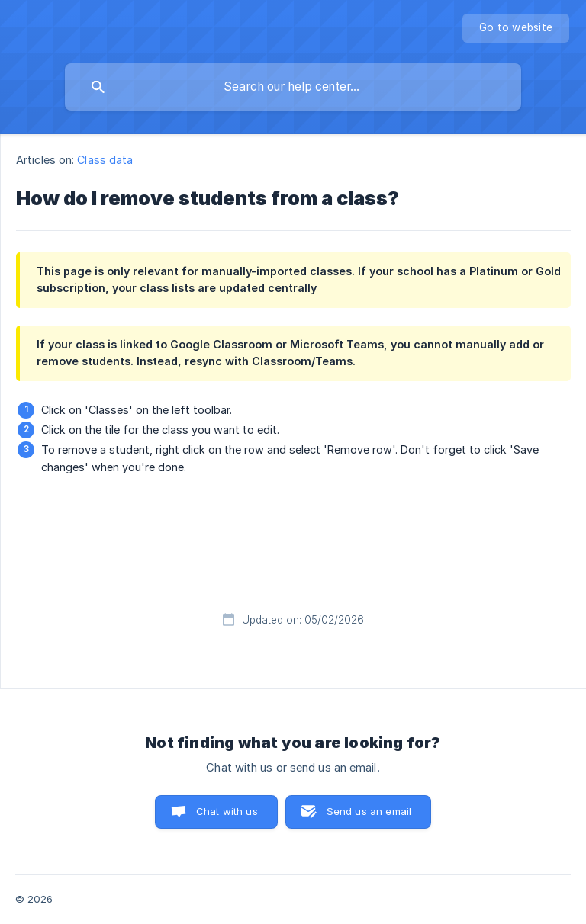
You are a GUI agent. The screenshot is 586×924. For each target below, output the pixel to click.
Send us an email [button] (369, 811)
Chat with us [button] (227, 811)
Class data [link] (105, 160)
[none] (516, 28)
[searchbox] (293, 87)
